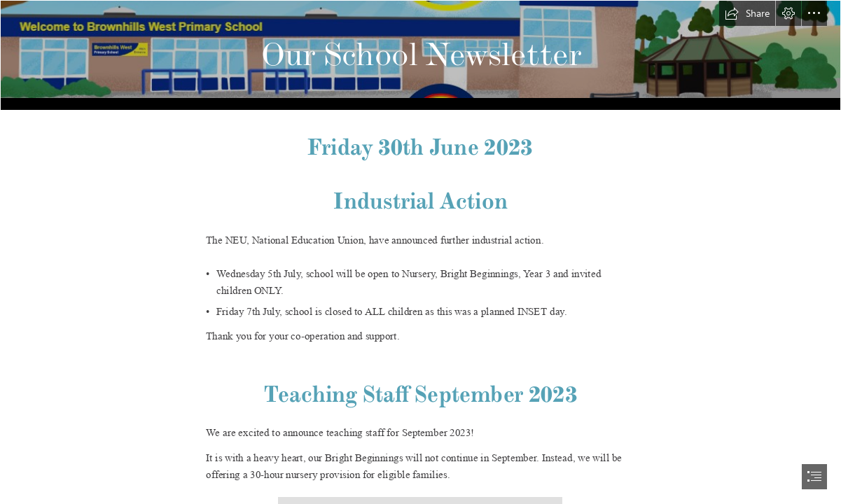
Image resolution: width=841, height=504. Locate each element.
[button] (747, 13)
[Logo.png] (420, 55)
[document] (420, 252)
